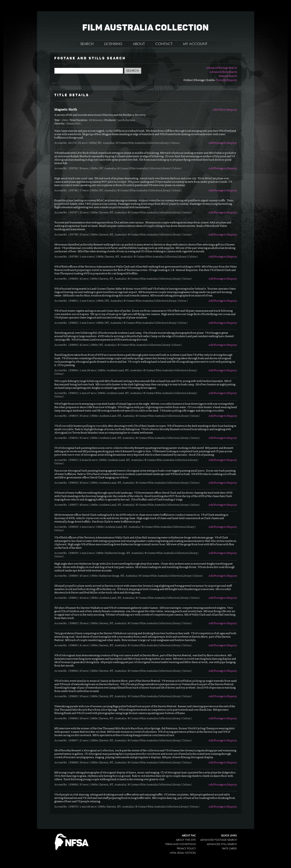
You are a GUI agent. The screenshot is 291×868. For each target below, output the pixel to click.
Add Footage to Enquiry (223, 143)
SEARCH (87, 44)
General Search (228, 76)
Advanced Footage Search (221, 68)
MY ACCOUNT (195, 44)
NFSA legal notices (183, 853)
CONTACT (164, 44)
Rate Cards (230, 849)
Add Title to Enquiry (225, 110)
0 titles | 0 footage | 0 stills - (200, 80)
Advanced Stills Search (223, 72)
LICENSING (113, 44)
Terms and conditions (180, 844)
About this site (186, 840)
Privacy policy (186, 849)
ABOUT (139, 44)
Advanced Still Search (222, 844)
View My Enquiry (227, 80)
